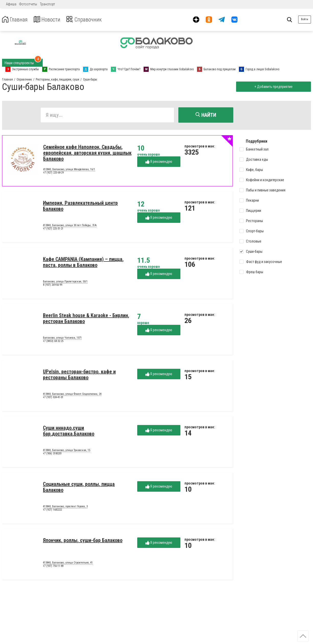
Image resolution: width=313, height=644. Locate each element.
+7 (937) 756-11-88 (53, 567)
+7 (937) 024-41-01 (53, 398)
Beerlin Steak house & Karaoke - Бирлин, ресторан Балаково (86, 319)
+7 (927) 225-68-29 (53, 174)
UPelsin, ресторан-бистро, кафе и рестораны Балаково (79, 375)
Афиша (11, 4)
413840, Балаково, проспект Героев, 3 (65, 507)
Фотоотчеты (28, 4)
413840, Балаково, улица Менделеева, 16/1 (69, 170)
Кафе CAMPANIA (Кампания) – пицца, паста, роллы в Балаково (83, 263)
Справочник (90, 20)
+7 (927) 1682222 (52, 511)
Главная (16, 20)
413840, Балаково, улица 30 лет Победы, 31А (70, 226)
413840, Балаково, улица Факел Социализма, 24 (72, 395)
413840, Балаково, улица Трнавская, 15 (67, 451)
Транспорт (47, 4)
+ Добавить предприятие (273, 87)
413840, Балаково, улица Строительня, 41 (68, 563)
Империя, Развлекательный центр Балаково (80, 207)
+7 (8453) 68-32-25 (53, 342)
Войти (305, 19)
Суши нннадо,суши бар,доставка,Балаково (69, 432)
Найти (206, 115)
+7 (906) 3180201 (52, 455)
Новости (51, 20)
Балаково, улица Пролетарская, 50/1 (65, 282)
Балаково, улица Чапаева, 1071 (62, 339)
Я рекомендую (159, 162)
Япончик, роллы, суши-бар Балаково (83, 541)
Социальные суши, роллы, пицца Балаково (79, 488)
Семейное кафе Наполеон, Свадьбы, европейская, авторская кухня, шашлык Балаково (87, 154)
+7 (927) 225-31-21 (53, 230)
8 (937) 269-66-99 (53, 286)
